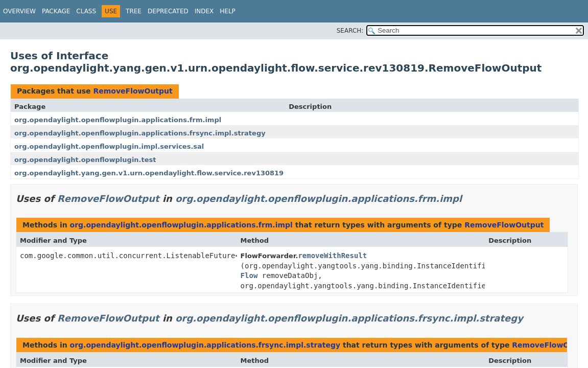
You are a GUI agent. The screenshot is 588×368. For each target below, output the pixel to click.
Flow (249, 275)
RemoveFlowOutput (133, 91)
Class (86, 11)
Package (56, 11)
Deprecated (168, 11)
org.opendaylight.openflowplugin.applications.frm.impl (118, 120)
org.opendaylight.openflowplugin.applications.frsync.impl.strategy (140, 133)
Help (228, 11)
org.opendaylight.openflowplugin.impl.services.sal (109, 146)
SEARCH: (350, 31)
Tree (134, 11)
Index (204, 11)
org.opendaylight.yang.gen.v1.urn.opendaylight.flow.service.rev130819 (149, 173)
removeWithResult (332, 256)
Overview (19, 11)
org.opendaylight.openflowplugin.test (85, 160)
